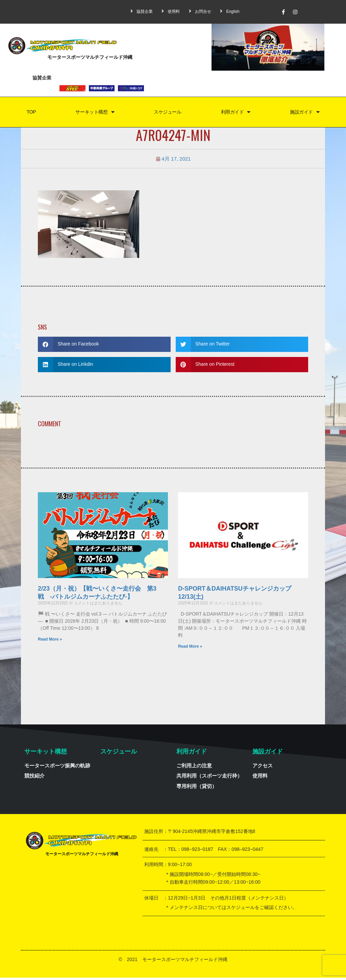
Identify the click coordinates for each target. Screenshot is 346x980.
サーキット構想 (93, 113)
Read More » (50, 642)
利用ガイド (236, 113)
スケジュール (167, 113)
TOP (30, 113)
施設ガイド (305, 113)
